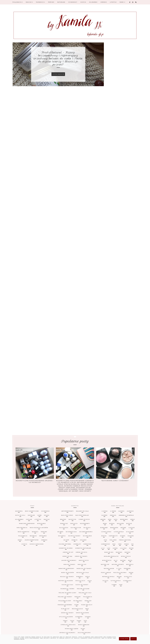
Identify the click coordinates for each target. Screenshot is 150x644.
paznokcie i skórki (68, 571)
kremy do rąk (67, 569)
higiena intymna (64, 568)
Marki (122, 2)
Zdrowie (104, 2)
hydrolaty (77, 568)
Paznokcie (41, 2)
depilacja (74, 565)
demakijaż (62, 565)
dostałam (20, 564)
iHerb (31, 564)
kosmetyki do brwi (65, 568)
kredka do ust (68, 569)
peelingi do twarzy (66, 572)
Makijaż (29, 2)
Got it (133, 639)
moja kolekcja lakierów (32, 566)
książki (40, 564)
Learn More (124, 639)
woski (13, 567)
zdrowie (40, 567)
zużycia (19, 568)
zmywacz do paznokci (69, 574)
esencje (75, 567)
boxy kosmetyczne (20, 564)
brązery (60, 565)
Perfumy (51, 2)
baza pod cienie (65, 564)
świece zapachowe (33, 568)
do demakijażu (71, 566)
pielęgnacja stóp (66, 572)
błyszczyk (72, 565)
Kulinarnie (93, 2)
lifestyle (29, 565)
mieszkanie (35, 565)
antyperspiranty (65, 564)
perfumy (39, 566)
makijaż (40, 565)
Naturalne (61, 2)
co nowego (37, 564)
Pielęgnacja (18, 2)
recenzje (27, 567)
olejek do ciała (68, 571)
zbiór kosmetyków (26, 567)
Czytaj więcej (58, 74)
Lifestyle (113, 2)
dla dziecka (62, 566)
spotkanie (38, 567)
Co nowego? (73, 2)
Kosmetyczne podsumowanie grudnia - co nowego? (37, 468)
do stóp (65, 567)
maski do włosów (68, 570)
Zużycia (83, 2)
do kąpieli (60, 567)
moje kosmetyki (15, 566)
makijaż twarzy (69, 570)
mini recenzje (12, 566)
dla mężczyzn (76, 566)
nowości (29, 566)
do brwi (58, 566)
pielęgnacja (15, 567)
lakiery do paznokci (68, 569)
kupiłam (19, 565)
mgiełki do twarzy (67, 571)
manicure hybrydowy (17, 565)
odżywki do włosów (66, 571)
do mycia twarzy (74, 567)
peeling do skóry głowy (68, 572)
